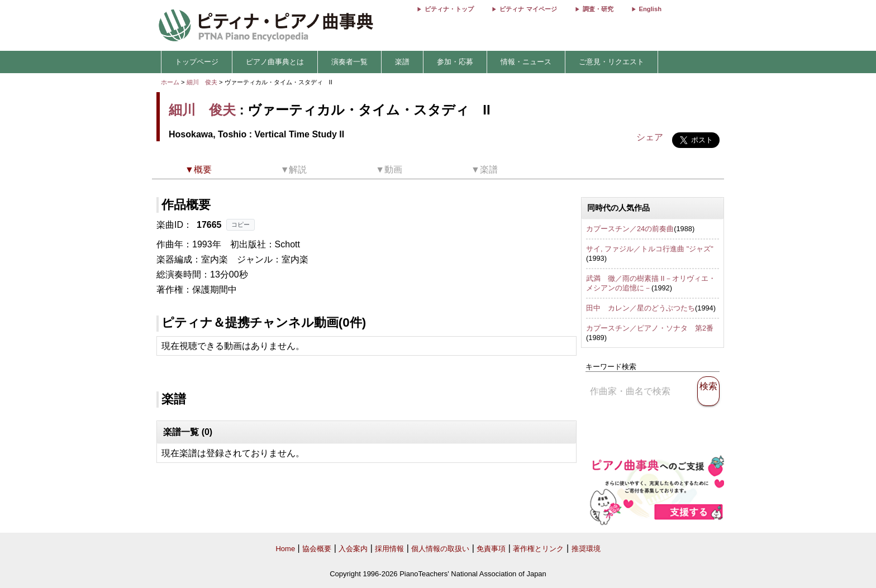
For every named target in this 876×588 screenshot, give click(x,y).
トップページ (197, 62)
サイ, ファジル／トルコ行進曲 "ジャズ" (650, 249)
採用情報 (389, 549)
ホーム (170, 82)
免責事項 (491, 549)
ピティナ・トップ (449, 9)
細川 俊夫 (202, 82)
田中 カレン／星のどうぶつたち (641, 308)
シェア (650, 137)
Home (285, 549)
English (650, 9)
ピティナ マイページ (528, 9)
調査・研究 (598, 9)
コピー (241, 224)
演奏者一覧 (349, 62)
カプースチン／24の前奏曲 (630, 229)
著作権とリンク (538, 549)
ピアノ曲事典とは (275, 62)
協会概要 (317, 549)
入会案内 (353, 549)
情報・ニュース (526, 62)
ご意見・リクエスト (611, 62)
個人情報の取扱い (440, 549)
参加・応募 (455, 62)
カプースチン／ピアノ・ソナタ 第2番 (650, 328)
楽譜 (402, 62)
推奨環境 (586, 549)
